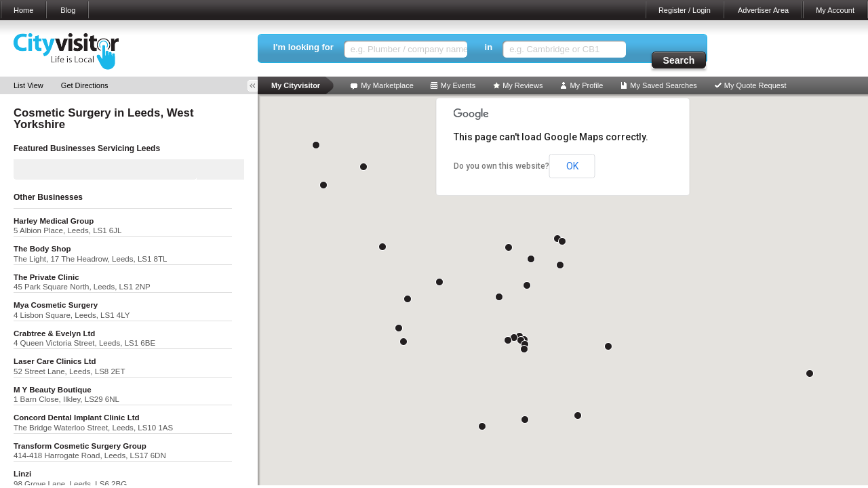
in (489, 47)
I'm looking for (303, 47)
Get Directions (85, 85)
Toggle (257, 86)
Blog (68, 10)
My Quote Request (755, 85)
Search (679, 60)
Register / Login (685, 10)
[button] (514, 338)
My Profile (586, 85)
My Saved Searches (663, 85)
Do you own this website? (501, 166)
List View (28, 85)
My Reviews (522, 85)
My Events (458, 85)
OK (572, 166)
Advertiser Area (763, 10)
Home (23, 10)
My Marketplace (387, 85)
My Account (835, 10)
